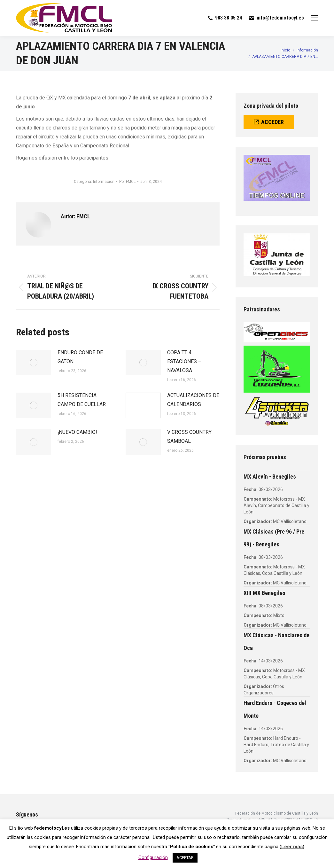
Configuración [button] (153, 857)
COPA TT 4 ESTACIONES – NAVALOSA (184, 361)
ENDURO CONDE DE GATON (80, 357)
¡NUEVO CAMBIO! (77, 432)
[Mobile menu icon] (314, 18)
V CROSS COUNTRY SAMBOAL (189, 437)
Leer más (292, 847)
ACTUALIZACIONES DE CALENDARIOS (193, 400)
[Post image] (34, 363)
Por (127, 182)
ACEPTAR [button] (185, 858)
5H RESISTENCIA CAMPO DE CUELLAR (82, 400)
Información (104, 182)
